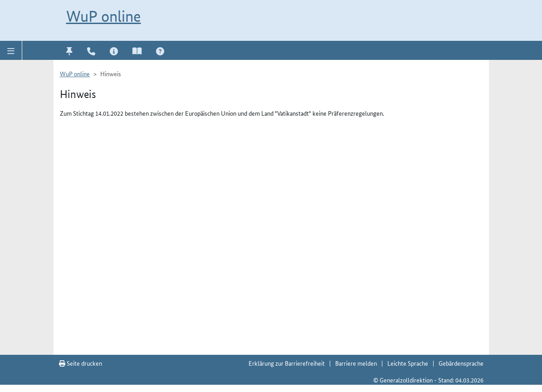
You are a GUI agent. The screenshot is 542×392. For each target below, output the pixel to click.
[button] (11, 50)
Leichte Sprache (408, 363)
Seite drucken (81, 363)
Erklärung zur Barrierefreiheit (287, 363)
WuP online (104, 16)
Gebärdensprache (461, 363)
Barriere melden (356, 363)
